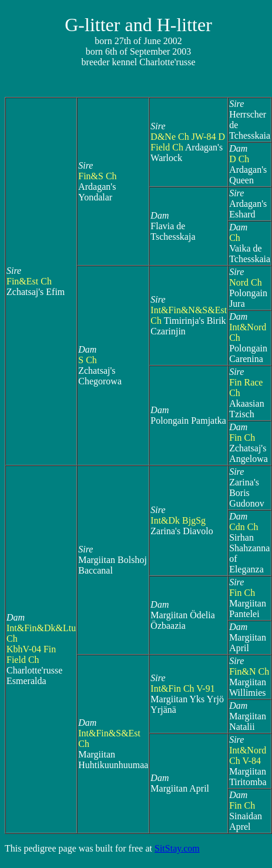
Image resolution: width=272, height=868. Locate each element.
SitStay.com (177, 848)
